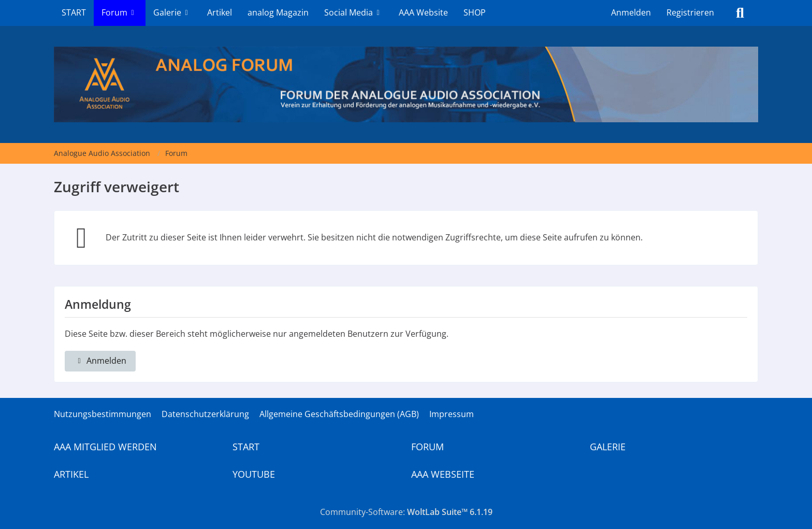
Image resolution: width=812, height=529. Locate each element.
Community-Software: (406, 512)
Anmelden (631, 12)
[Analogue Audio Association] (406, 84)
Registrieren (690, 12)
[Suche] (740, 13)
